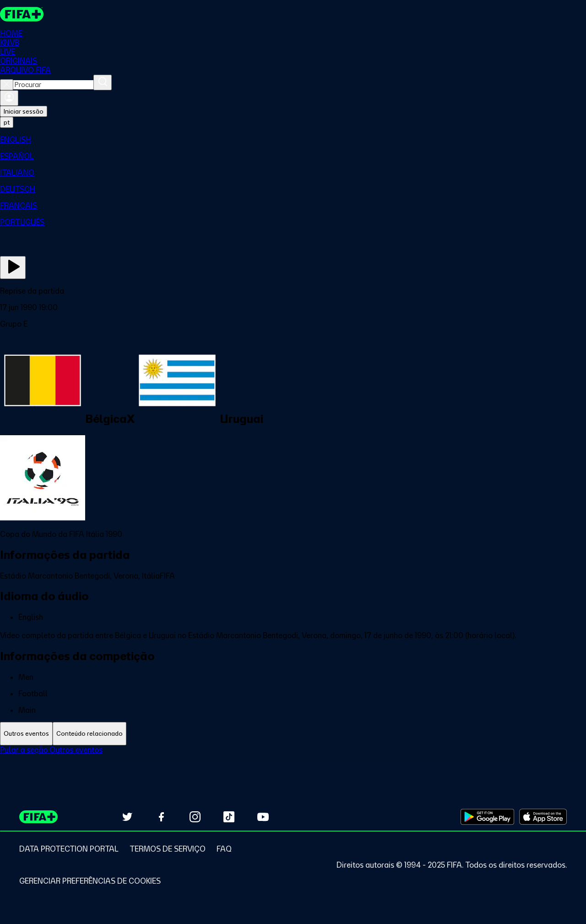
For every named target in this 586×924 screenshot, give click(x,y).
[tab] (26, 734)
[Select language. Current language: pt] (7, 123)
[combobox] (53, 85)
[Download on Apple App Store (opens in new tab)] (543, 817)
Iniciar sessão (24, 112)
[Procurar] (103, 83)
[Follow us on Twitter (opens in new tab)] (127, 817)
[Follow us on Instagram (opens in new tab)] (195, 817)
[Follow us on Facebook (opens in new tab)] (161, 817)
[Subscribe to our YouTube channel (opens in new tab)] (263, 817)
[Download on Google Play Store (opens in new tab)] (487, 817)
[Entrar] (9, 98)
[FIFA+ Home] (22, 15)
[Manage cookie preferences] (90, 881)
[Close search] (7, 85)
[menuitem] (293, 140)
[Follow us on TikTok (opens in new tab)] (229, 817)
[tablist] (293, 734)
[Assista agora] (13, 268)
